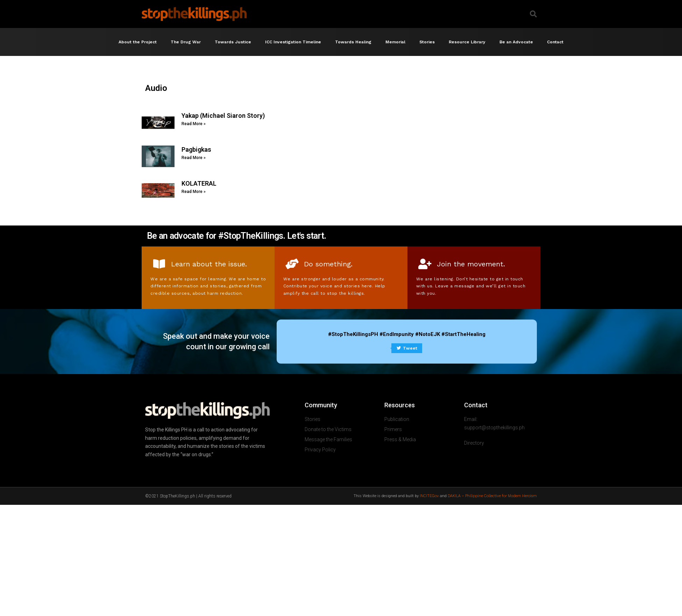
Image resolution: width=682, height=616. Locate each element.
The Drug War (186, 42)
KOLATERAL (199, 183)
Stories (427, 42)
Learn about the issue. (209, 264)
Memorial (395, 42)
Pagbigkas (196, 149)
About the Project (138, 42)
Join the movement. (471, 264)
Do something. (328, 264)
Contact (555, 42)
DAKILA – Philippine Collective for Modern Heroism (492, 496)
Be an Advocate (516, 42)
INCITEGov (429, 496)
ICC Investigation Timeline (293, 42)
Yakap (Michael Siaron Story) (223, 116)
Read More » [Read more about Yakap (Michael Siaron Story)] (194, 124)
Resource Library (467, 42)
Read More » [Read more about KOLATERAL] (194, 192)
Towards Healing (353, 42)
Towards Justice (233, 42)
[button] (533, 14)
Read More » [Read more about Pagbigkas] (194, 158)
